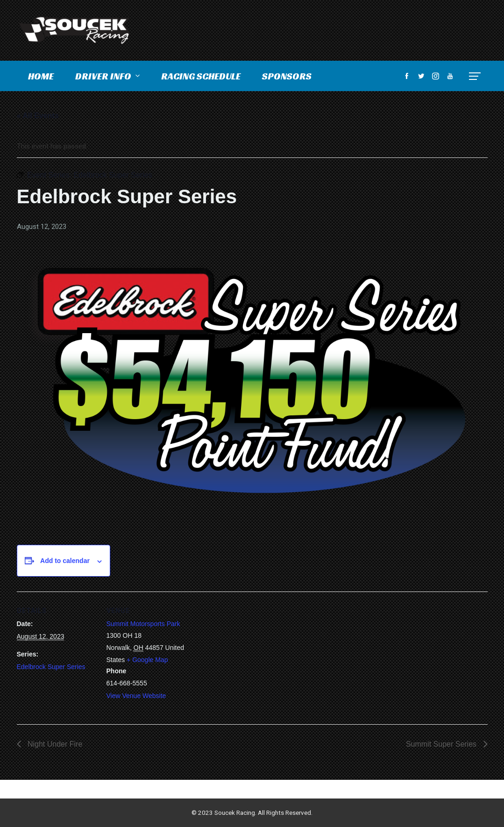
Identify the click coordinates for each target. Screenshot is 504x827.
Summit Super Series (442, 744)
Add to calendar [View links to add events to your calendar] (65, 561)
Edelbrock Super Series (51, 667)
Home (41, 76)
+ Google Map (147, 660)
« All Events (38, 116)
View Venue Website (136, 696)
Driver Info (108, 76)
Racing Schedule (201, 76)
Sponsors (287, 76)
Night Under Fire (54, 744)
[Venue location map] (245, 656)
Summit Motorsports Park (143, 624)
